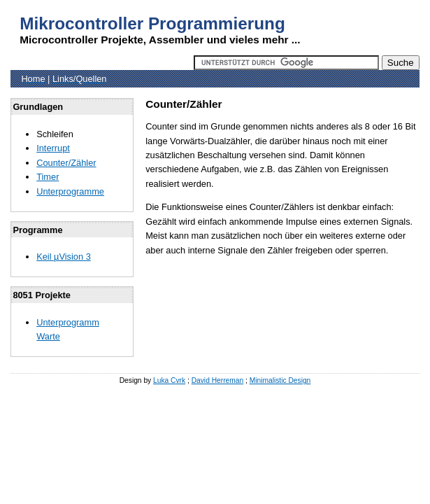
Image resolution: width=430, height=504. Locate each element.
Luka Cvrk (169, 380)
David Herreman (218, 380)
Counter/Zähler (66, 163)
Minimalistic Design (280, 380)
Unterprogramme (70, 191)
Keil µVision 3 (64, 257)
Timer (48, 177)
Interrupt (53, 148)
